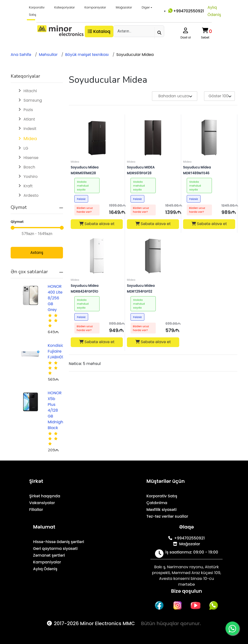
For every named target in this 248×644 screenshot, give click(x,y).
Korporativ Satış (37, 11)
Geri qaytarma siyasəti (55, 549)
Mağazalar (124, 7)
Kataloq (99, 31)
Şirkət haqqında (45, 496)
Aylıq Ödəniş (214, 11)
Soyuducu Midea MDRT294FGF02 (152, 286)
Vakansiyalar (42, 503)
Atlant (29, 119)
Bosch (29, 167)
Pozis (28, 110)
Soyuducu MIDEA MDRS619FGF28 (152, 167)
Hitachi (30, 91)
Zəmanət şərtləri (49, 555)
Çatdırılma (157, 503)
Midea (30, 139)
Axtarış (37, 253)
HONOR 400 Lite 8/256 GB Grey (55, 298)
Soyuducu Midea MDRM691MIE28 (96, 167)
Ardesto (31, 195)
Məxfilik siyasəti (161, 510)
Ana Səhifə (21, 55)
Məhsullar (48, 55)
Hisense (31, 158)
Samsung (33, 100)
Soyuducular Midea (135, 55)
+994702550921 (186, 11)
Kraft (28, 186)
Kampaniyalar (95, 7)
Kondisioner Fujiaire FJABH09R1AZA (61, 351)
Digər (146, 7)
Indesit (30, 129)
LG (26, 148)
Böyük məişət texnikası (87, 55)
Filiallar (36, 510)
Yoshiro (31, 177)
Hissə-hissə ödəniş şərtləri (59, 542)
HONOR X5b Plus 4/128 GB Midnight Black (56, 410)
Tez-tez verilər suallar (167, 516)
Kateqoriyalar (65, 7)
